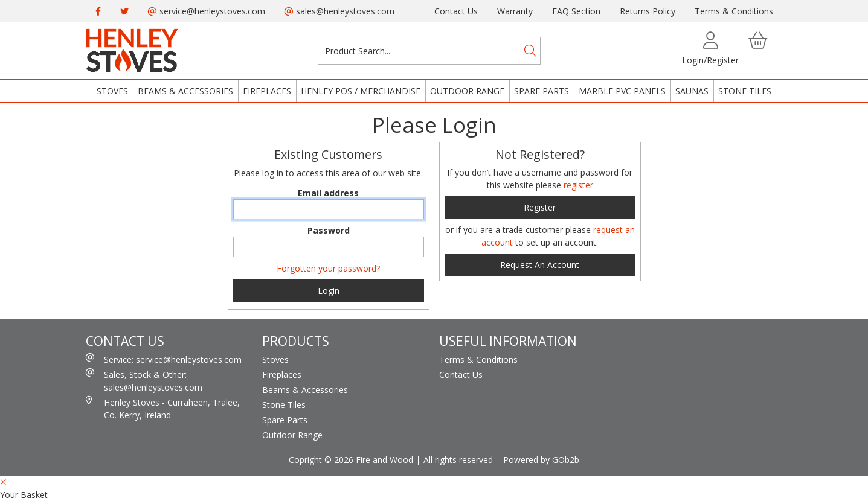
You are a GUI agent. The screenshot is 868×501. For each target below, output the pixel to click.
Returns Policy (648, 11)
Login (329, 291)
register (578, 185)
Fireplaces (267, 91)
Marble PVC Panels (622, 91)
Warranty (515, 11)
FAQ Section (576, 11)
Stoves (112, 91)
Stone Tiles (745, 91)
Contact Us (456, 11)
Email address (328, 193)
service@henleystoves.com (207, 11)
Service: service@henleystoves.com (164, 359)
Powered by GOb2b (541, 460)
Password (329, 230)
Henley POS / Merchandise (361, 91)
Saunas (692, 91)
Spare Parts (542, 91)
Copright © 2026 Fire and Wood (351, 460)
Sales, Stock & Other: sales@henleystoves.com (144, 381)
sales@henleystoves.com (339, 11)
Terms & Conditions (734, 11)
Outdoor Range (467, 91)
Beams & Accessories (185, 91)
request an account (540, 265)
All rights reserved (458, 460)
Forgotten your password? (328, 268)
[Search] (530, 51)
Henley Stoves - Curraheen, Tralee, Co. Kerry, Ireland (163, 408)
